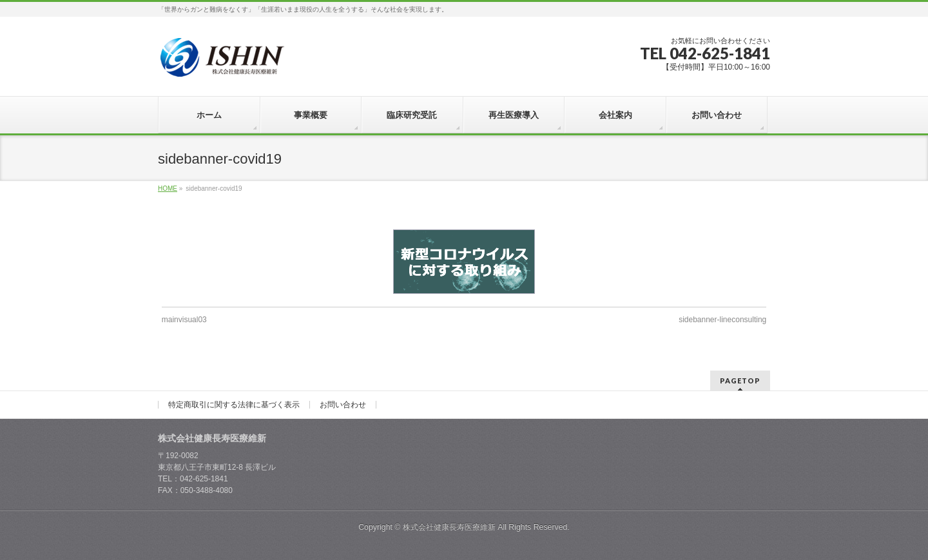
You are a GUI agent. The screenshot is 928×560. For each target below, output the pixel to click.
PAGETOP (740, 381)
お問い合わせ (343, 405)
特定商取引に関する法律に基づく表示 (234, 405)
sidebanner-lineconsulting (722, 320)
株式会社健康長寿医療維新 (449, 527)
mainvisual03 (184, 320)
